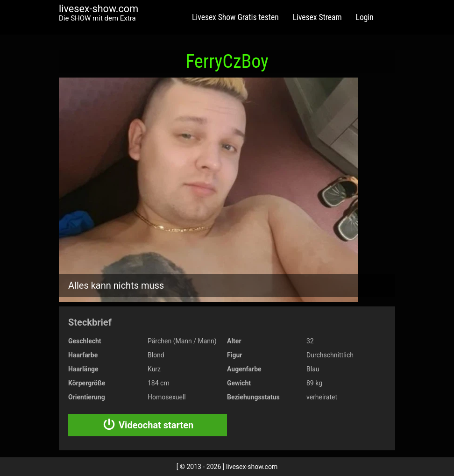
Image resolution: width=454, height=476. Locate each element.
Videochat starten (148, 425)
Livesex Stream (317, 17)
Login (365, 17)
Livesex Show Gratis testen (235, 17)
